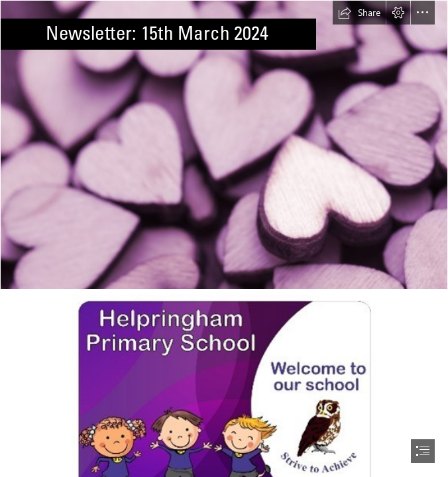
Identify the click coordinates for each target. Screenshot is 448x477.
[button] (359, 13)
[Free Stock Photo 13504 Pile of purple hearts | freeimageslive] (224, 145)
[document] (224, 238)
